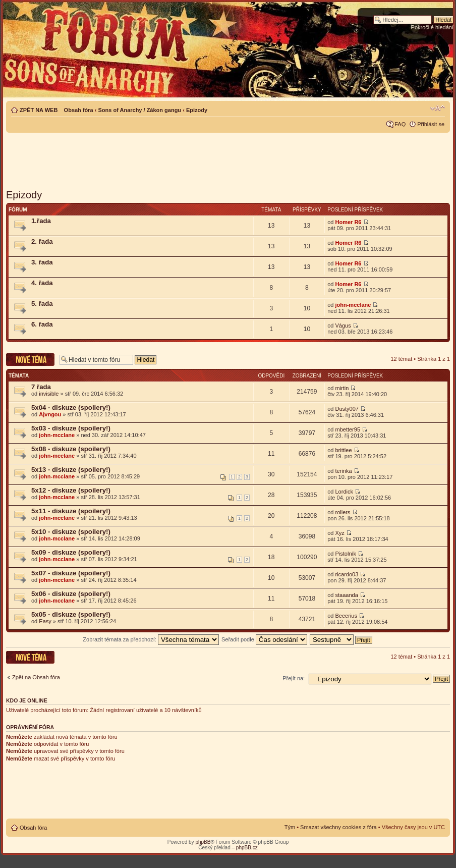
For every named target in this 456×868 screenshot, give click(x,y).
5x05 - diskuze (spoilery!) (71, 614)
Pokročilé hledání (432, 27)
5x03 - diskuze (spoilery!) (71, 428)
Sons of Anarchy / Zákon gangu (139, 110)
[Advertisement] (228, 157)
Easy (45, 621)
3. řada (42, 262)
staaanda (346, 595)
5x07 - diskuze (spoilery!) (71, 573)
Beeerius (346, 616)
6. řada (42, 324)
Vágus (343, 325)
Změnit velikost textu (438, 108)
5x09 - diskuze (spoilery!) (71, 552)
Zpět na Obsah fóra (36, 677)
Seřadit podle (264, 639)
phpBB (203, 842)
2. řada (42, 241)
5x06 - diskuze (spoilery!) (71, 594)
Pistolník (346, 554)
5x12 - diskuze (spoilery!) (71, 490)
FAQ (400, 124)
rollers (343, 512)
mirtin (342, 388)
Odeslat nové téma (30, 360)
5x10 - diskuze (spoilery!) (71, 532)
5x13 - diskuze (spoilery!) (71, 470)
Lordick (344, 492)
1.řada (41, 221)
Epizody (197, 110)
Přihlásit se (431, 124)
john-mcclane (353, 305)
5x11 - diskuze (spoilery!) (71, 511)
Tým (290, 827)
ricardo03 (347, 574)
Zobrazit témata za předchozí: (151, 639)
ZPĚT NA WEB (39, 110)
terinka (343, 471)
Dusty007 (347, 409)
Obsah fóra (79, 110)
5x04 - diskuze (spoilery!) (71, 408)
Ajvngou (50, 414)
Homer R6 (348, 222)
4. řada (42, 283)
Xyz (339, 533)
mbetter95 (348, 429)
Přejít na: (294, 678)
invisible (49, 394)
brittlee (343, 450)
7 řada (41, 387)
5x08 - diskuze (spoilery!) (71, 449)
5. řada (42, 304)
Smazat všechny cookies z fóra (338, 827)
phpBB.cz (247, 848)
